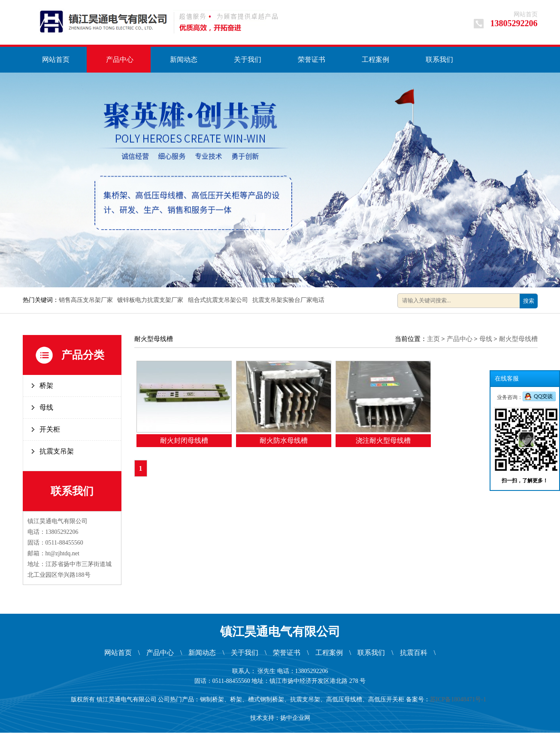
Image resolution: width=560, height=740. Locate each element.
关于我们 (248, 59)
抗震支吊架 (57, 451)
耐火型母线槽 (518, 339)
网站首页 (526, 14)
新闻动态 (184, 59)
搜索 (529, 301)
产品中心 (120, 59)
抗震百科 (414, 653)
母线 (46, 407)
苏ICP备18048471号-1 (460, 699)
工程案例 (375, 59)
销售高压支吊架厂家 (87, 300)
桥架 (46, 385)
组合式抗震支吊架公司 (219, 300)
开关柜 (50, 429)
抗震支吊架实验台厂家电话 (289, 300)
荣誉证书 (312, 59)
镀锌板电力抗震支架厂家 (151, 300)
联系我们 (439, 59)
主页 (433, 339)
